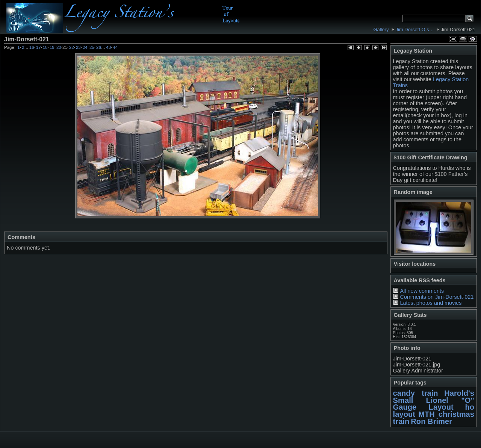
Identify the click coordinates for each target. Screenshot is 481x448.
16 (32, 47)
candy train (416, 393)
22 (72, 47)
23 (78, 47)
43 (108, 47)
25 (92, 47)
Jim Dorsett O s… (415, 30)
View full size (453, 39)
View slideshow (473, 39)
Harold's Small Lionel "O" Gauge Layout (434, 400)
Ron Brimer (431, 421)
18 (45, 47)
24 (85, 47)
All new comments (422, 291)
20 (59, 47)
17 (39, 47)
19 (52, 47)
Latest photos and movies (431, 303)
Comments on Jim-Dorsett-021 (437, 297)
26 (99, 47)
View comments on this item (463, 39)
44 (115, 47)
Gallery (381, 30)
